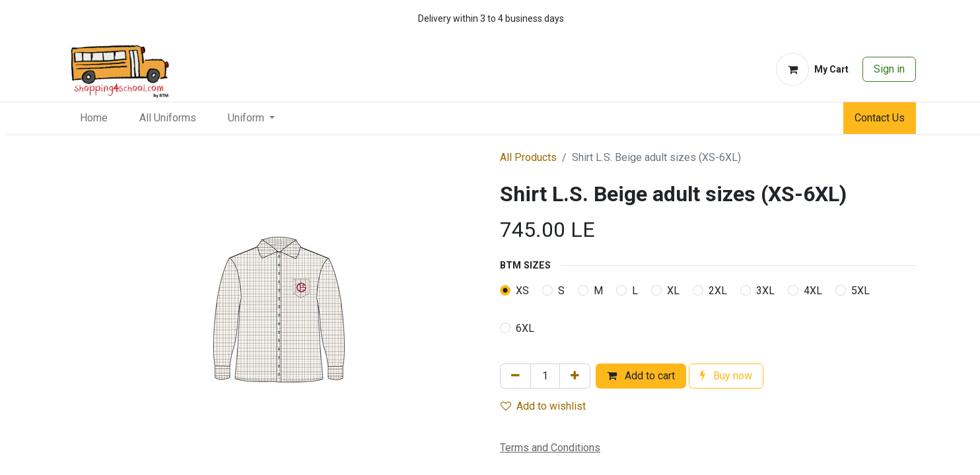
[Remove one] (515, 376)
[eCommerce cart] (812, 69)
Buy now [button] (726, 376)
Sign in (889, 69)
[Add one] (575, 376)
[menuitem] (94, 118)
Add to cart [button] (641, 376)
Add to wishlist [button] (543, 406)
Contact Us (880, 118)
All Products (528, 157)
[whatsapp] (865, 18)
